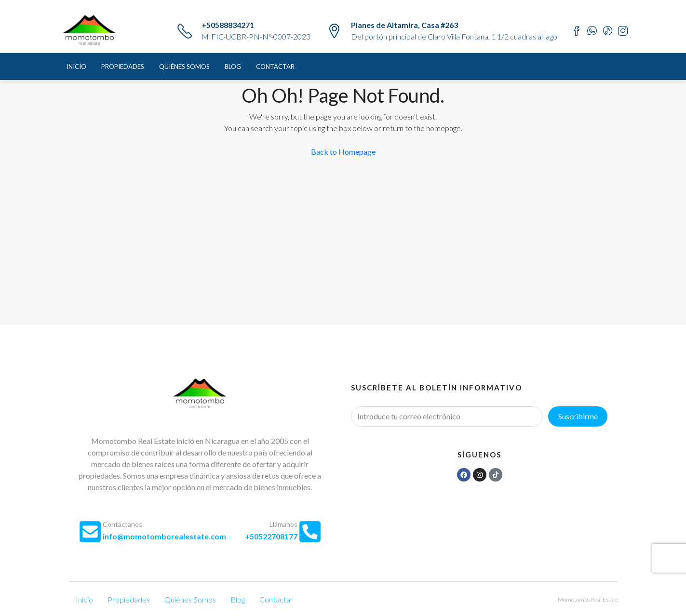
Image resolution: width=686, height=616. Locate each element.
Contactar (275, 67)
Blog (233, 67)
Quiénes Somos (184, 67)
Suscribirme (578, 416)
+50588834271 (228, 25)
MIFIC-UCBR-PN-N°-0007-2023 (256, 36)
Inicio (76, 67)
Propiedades (123, 67)
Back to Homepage (343, 152)
